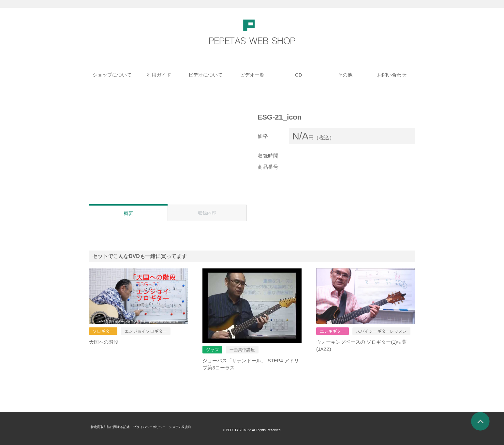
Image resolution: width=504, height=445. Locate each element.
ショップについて (112, 75)
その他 (345, 75)
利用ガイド (159, 75)
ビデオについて (206, 75)
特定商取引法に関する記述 (114, 427)
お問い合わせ (392, 75)
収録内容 (207, 213)
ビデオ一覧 (252, 75)
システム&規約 (196, 427)
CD (299, 75)
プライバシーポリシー (160, 427)
